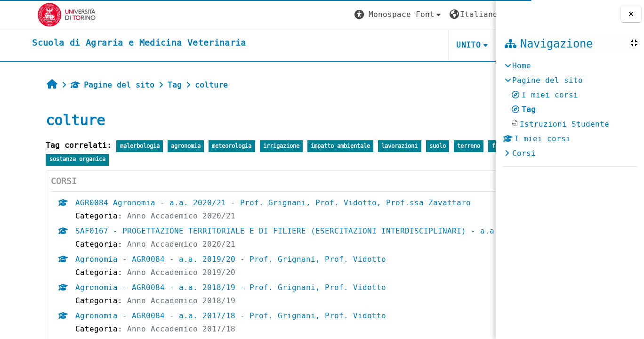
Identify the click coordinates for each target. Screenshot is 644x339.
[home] (109, 43)
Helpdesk (438, 45)
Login (469, 14)
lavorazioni (374, 146)
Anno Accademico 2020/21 (156, 216)
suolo (412, 146)
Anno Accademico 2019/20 (156, 286)
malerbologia (114, 146)
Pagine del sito (87, 85)
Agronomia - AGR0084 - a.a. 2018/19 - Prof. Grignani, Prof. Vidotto (205, 301)
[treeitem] (570, 110)
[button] (313, 15)
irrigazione (255, 146)
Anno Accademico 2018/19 (156, 314)
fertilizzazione (48, 159)
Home (522, 66)
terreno (443, 146)
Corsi (524, 153)
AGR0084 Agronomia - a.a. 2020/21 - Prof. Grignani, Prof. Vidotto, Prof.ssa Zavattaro (248, 203)
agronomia (160, 146)
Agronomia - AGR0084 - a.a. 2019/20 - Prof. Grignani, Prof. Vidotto (205, 272)
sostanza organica (113, 159)
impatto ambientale (315, 146)
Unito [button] (383, 45)
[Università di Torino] (36, 14)
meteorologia (206, 146)
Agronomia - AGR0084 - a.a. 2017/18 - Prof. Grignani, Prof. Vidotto (205, 329)
